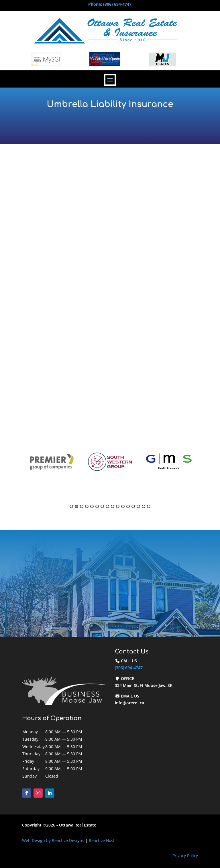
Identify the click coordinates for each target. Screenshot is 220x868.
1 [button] (71, 506)
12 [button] (128, 506)
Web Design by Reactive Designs (53, 840)
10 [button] (118, 506)
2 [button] (76, 506)
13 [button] (133, 506)
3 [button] (82, 506)
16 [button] (149, 506)
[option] (51, 462)
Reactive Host (102, 840)
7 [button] (102, 506)
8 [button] (107, 506)
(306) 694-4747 (129, 668)
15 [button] (144, 506)
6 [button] (97, 506)
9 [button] (113, 506)
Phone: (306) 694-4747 (110, 4)
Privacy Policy (185, 856)
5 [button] (92, 506)
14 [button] (138, 506)
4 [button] (87, 506)
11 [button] (123, 506)
